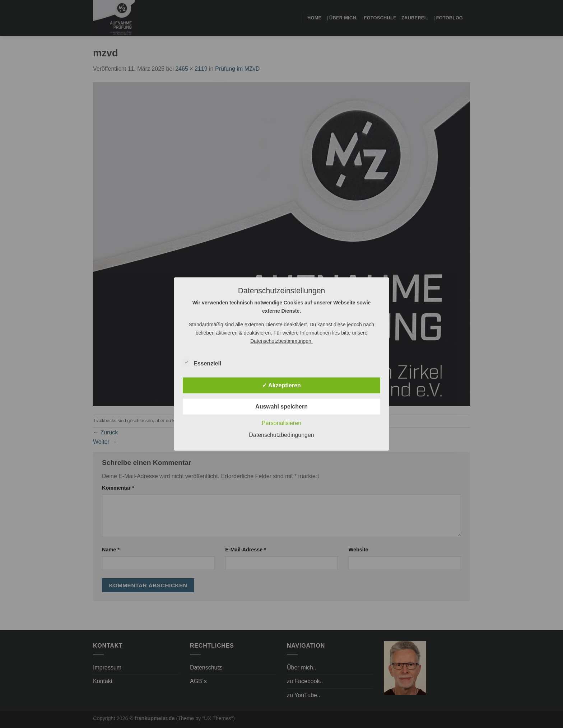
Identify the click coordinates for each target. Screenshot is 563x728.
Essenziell (202, 363)
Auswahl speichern (281, 407)
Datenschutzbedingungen (281, 435)
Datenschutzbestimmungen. (281, 341)
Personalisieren (281, 423)
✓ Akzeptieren (281, 385)
